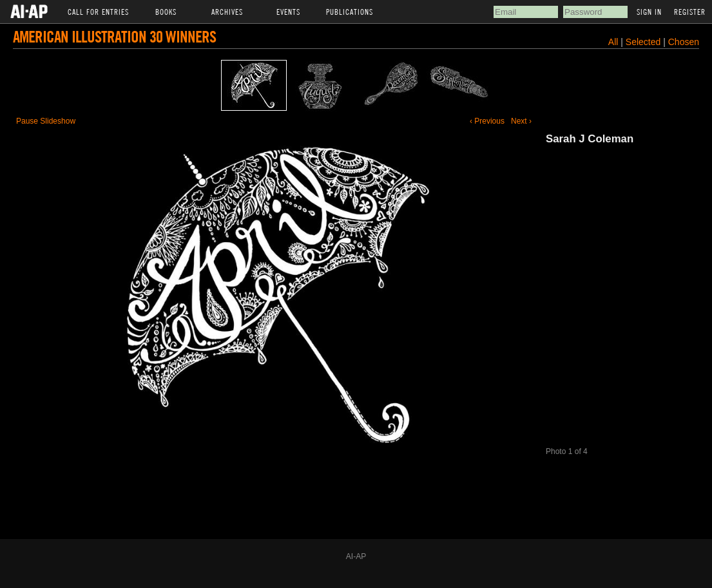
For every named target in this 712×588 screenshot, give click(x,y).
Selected (644, 42)
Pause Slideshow (46, 121)
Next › (521, 121)
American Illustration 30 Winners (114, 36)
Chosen (684, 42)
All (613, 42)
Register (690, 12)
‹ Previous (487, 121)
